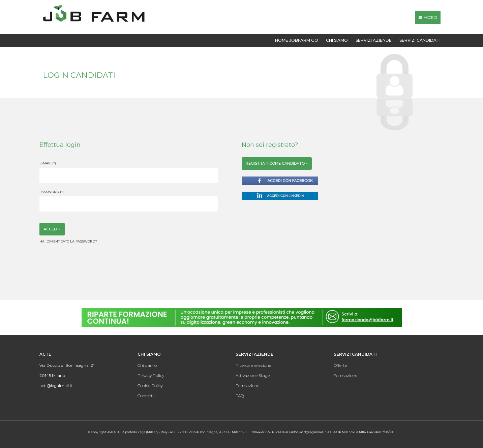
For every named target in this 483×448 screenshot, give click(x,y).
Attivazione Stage (253, 375)
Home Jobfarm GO (297, 40)
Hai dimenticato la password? (68, 241)
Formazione (247, 386)
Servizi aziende (374, 40)
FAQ (240, 396)
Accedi (428, 18)
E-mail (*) (48, 163)
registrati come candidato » (277, 163)
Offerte (340, 365)
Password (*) (52, 192)
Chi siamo (337, 40)
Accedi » (52, 229)
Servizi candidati (420, 40)
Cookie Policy (150, 386)
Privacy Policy (151, 375)
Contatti (146, 396)
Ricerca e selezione (253, 365)
